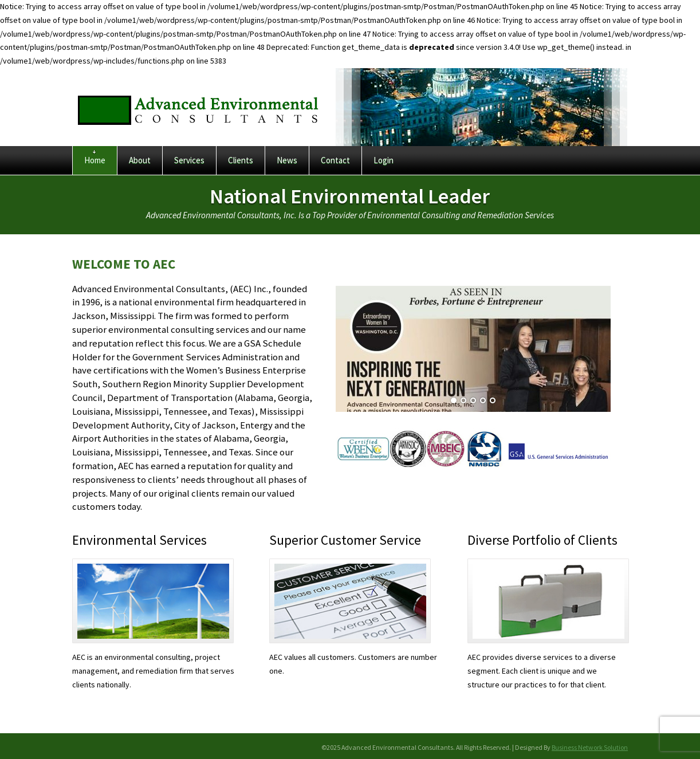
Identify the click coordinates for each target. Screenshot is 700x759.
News (287, 160)
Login (384, 160)
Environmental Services (139, 540)
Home (95, 160)
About (140, 160)
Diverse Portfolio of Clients (542, 540)
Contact (335, 160)
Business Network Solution (590, 747)
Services (189, 160)
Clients (241, 160)
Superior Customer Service (345, 540)
